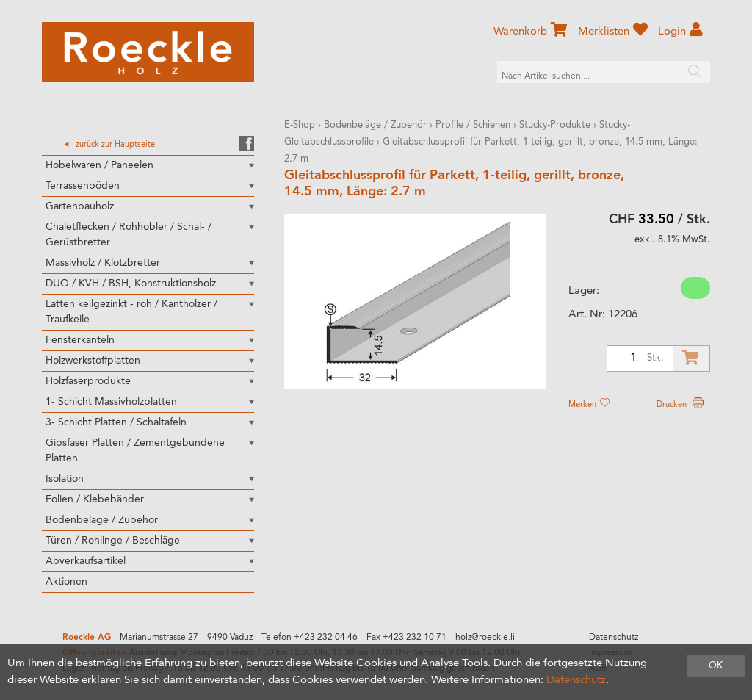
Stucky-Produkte (555, 125)
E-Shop (300, 125)
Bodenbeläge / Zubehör (102, 520)
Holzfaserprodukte (88, 381)
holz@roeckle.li (485, 638)
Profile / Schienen (473, 125)
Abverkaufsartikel (86, 561)
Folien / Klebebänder (95, 499)
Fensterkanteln (80, 340)
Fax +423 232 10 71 (406, 638)
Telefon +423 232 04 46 (310, 638)
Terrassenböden (83, 186)
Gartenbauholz (80, 206)
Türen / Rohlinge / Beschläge (113, 541)
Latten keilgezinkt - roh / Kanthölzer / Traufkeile (131, 312)
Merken (589, 405)
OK (716, 666)
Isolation (65, 479)
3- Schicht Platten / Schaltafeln (116, 422)
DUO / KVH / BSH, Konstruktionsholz (131, 284)
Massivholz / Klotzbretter (103, 263)
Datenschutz (614, 638)
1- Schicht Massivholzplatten (111, 402)
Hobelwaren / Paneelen (100, 165)
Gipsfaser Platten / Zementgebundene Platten (135, 451)
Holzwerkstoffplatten (93, 361)
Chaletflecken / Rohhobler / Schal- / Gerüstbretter (129, 235)
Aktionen (66, 582)
